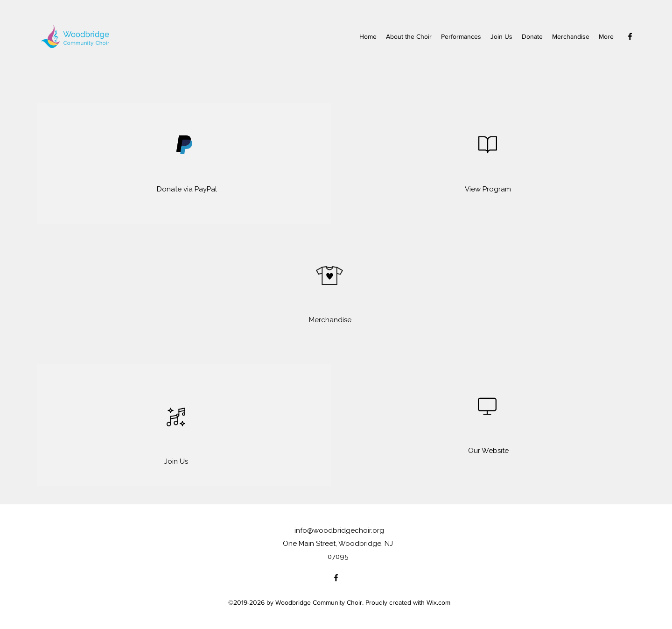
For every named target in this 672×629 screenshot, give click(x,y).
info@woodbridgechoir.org (339, 530)
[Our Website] (488, 451)
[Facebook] (630, 36)
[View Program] (488, 189)
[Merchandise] (330, 320)
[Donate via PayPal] (187, 189)
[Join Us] (176, 461)
